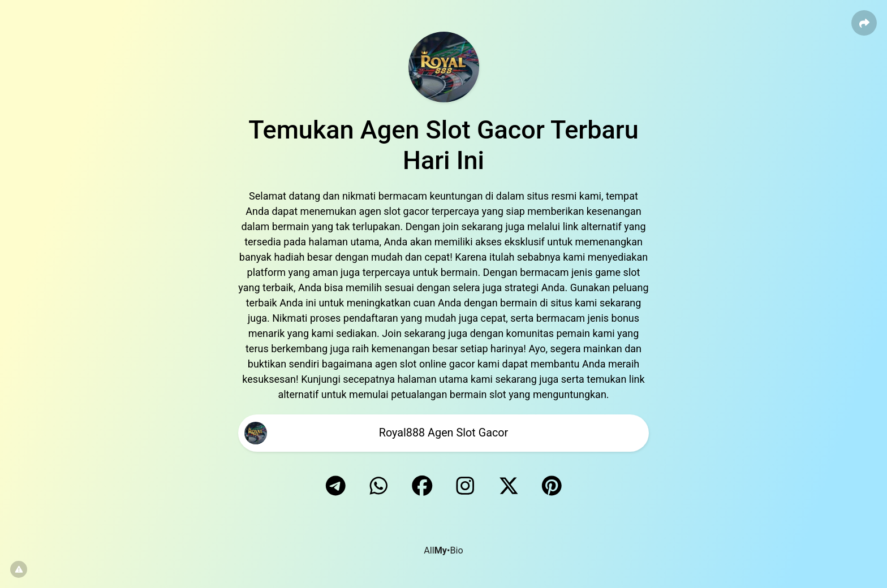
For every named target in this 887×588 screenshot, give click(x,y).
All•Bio (443, 550)
